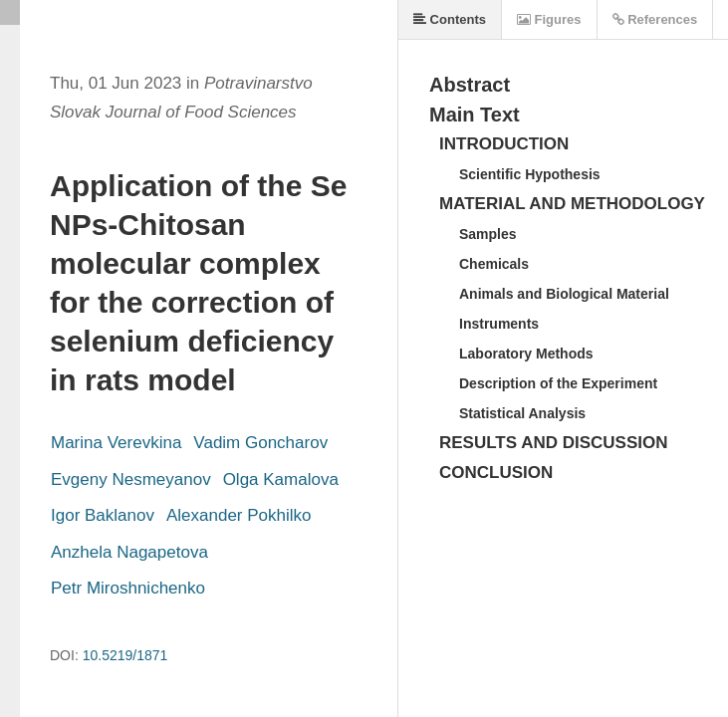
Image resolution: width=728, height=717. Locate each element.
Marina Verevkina (116, 443)
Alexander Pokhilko (239, 515)
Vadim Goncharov (260, 443)
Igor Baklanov (103, 515)
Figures (549, 19)
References (655, 19)
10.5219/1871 (125, 655)
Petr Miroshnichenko (128, 588)
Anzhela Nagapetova (129, 552)
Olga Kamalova (281, 479)
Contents (450, 19)
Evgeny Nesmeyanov (131, 479)
